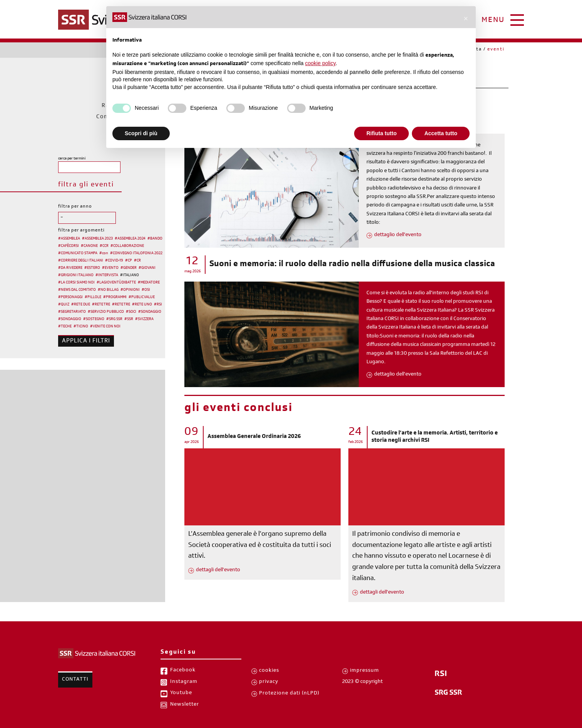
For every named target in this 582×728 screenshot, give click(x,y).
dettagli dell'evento (218, 570)
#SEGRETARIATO (72, 312)
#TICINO (81, 327)
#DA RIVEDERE (70, 268)
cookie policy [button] (320, 63)
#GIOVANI (147, 268)
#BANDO (155, 239)
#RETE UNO (142, 305)
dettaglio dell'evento (398, 235)
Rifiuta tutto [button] (382, 133)
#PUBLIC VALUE (142, 297)
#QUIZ (64, 305)
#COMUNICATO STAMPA (78, 253)
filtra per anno (75, 207)
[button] (466, 18)
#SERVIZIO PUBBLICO (106, 312)
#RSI (158, 305)
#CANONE (89, 246)
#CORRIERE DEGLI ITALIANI (81, 261)
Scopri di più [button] (141, 133)
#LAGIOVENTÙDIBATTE (116, 283)
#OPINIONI (130, 290)
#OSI (146, 290)
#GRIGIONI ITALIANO (76, 275)
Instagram (184, 682)
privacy (269, 682)
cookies (269, 671)
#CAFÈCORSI (69, 246)
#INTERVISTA (107, 275)
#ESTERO (92, 268)
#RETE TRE (101, 305)
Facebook (183, 671)
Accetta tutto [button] (441, 133)
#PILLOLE (93, 297)
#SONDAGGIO (150, 312)
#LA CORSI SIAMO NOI (76, 283)
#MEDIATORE (149, 283)
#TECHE (65, 327)
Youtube (181, 693)
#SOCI (131, 312)
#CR (137, 261)
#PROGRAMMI (115, 297)
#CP (129, 261)
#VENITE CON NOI (105, 327)
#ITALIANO (130, 275)
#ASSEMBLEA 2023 (97, 239)
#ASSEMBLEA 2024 (130, 239)
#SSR (129, 319)
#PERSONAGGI (70, 297)
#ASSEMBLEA (69, 239)
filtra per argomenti (81, 231)
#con (104, 253)
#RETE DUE (81, 305)
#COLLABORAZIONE (127, 246)
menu (493, 21)
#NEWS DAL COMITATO (77, 290)
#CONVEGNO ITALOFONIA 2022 (136, 253)
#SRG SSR (114, 319)
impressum (365, 671)
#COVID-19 (114, 261)
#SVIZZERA (144, 319)
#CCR (104, 246)
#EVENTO (110, 268)
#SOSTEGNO (94, 319)
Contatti (75, 680)
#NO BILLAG (108, 290)
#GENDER (129, 268)
